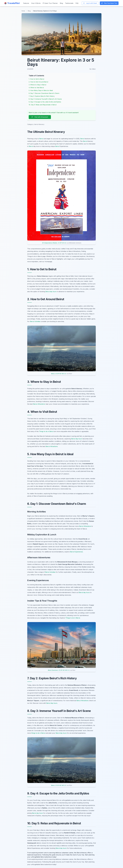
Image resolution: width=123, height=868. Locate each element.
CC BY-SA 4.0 (62, 243)
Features (26, 3)
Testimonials (69, 3)
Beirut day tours (51, 292)
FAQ (77, 3)
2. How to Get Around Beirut (38, 82)
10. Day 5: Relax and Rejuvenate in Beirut (43, 105)
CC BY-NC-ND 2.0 (61, 374)
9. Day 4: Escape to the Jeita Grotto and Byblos (45, 102)
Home (23, 11)
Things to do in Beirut (46, 431)
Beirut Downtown (53, 670)
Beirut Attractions (39, 404)
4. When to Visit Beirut (36, 88)
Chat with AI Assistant (40, 117)
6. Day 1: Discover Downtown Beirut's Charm (44, 93)
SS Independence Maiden (50, 243)
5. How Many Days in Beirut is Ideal (41, 90)
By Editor (93, 69)
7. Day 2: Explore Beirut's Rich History (42, 96)
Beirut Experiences (76, 552)
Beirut (41, 139)
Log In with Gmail (90, 3)
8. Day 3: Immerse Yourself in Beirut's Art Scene (45, 99)
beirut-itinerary (39, 124)
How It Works (36, 3)
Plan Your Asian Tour (109, 3)
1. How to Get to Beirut (36, 79)
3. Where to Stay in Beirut (37, 85)
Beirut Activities (35, 321)
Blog (61, 3)
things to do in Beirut (38, 733)
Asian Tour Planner (50, 3)
